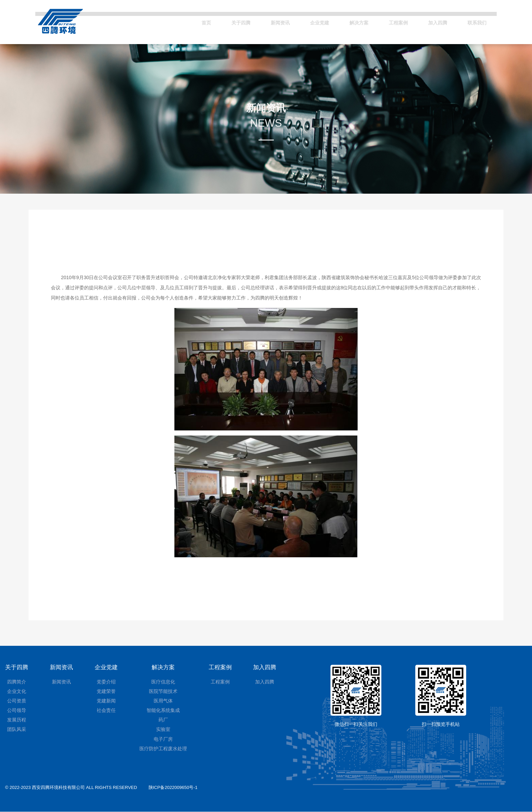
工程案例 (388, 21)
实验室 (163, 730)
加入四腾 (432, 21)
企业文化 (17, 692)
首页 (177, 21)
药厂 (163, 720)
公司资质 (17, 701)
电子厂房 (163, 739)
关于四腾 (214, 21)
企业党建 (301, 21)
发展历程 (17, 720)
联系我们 (475, 21)
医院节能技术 (163, 692)
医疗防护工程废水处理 (163, 749)
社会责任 (106, 711)
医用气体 (163, 701)
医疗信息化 (163, 682)
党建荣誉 (106, 692)
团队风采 (17, 730)
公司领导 (17, 711)
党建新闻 (106, 701)
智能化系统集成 (163, 711)
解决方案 (345, 21)
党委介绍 (106, 682)
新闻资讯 (258, 21)
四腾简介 (17, 682)
